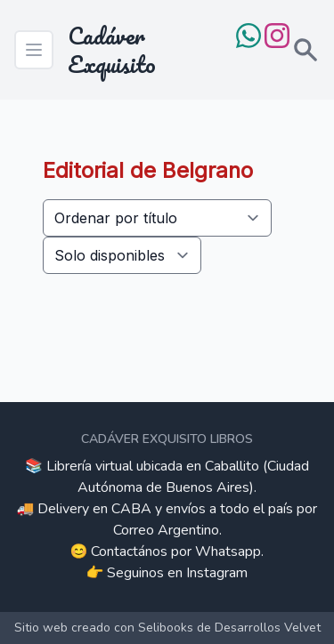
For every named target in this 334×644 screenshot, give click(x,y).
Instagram (217, 573)
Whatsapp (228, 551)
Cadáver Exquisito (112, 50)
